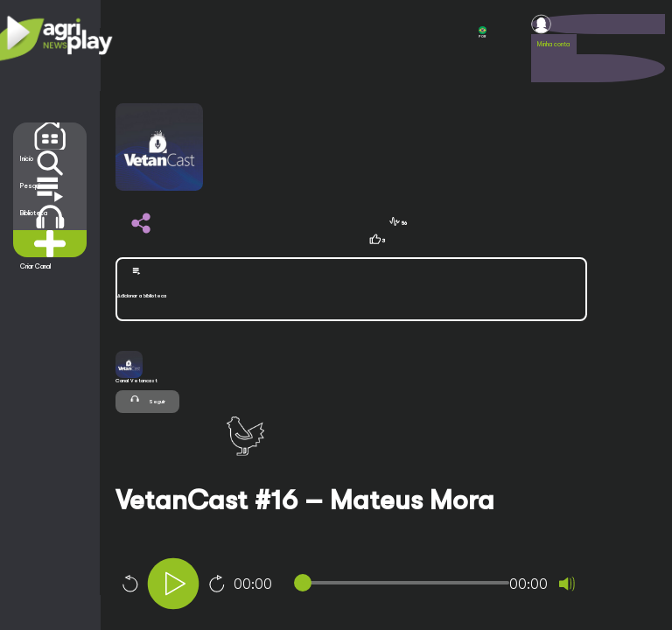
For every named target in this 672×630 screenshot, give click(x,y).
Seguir (147, 399)
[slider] (405, 583)
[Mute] (567, 584)
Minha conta (553, 44)
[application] (381, 586)
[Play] (173, 584)
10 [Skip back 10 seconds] (129, 584)
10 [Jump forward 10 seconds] (217, 584)
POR (483, 32)
